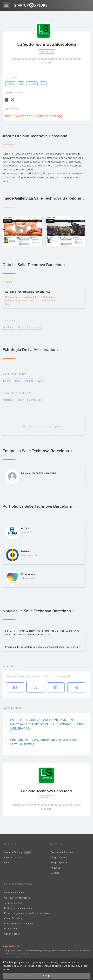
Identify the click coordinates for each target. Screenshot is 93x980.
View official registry (19, 954)
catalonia (8, 327)
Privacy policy (12, 929)
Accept (47, 976)
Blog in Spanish (59, 863)
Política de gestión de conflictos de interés (27, 913)
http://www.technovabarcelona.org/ (34, 116)
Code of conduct (13, 918)
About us (56, 868)
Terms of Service (13, 903)
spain (21, 327)
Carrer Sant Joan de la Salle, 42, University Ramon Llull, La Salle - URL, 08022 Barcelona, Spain (30, 301)
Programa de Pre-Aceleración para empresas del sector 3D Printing (42, 647)
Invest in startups (13, 857)
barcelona (35, 327)
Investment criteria (14, 893)
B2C (43, 84)
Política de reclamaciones (18, 908)
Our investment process (17, 898)
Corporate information (62, 852)
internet (32, 84)
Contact (55, 873)
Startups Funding (18, 852)
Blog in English (59, 857)
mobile (11, 84)
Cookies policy (12, 934)
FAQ (6, 863)
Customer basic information (19, 924)
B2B (21, 84)
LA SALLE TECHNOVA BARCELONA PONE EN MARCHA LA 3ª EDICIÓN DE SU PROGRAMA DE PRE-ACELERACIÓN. (47, 724)
